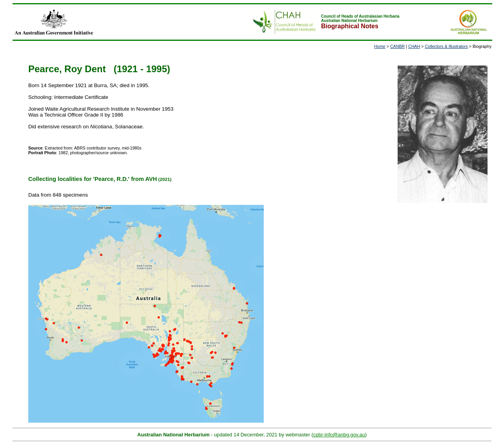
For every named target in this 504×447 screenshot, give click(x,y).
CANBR (397, 46)
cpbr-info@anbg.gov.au (339, 435)
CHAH (414, 46)
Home (380, 46)
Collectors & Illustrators (446, 46)
